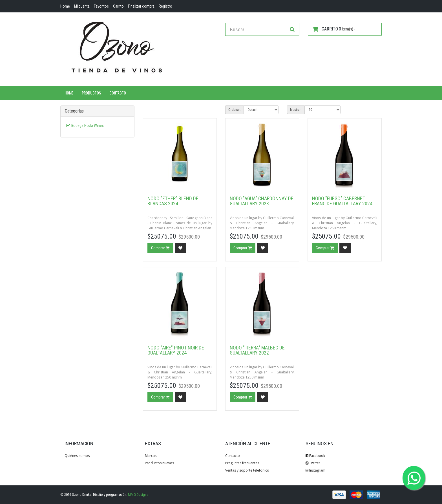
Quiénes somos (77, 456)
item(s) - (334, 29)
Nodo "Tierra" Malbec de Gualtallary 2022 (257, 350)
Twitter (313, 463)
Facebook (315, 456)
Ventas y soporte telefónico (247, 470)
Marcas (151, 456)
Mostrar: (296, 110)
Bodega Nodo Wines (88, 126)
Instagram (315, 470)
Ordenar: (235, 110)
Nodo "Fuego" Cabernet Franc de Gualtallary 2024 (342, 201)
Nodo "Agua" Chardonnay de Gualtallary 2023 (262, 201)
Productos (91, 93)
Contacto (118, 93)
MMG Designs (138, 495)
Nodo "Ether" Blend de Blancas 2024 (173, 201)
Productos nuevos (159, 463)
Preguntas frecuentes (242, 463)
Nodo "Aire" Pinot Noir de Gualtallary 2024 (176, 350)
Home (69, 93)
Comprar (160, 248)
